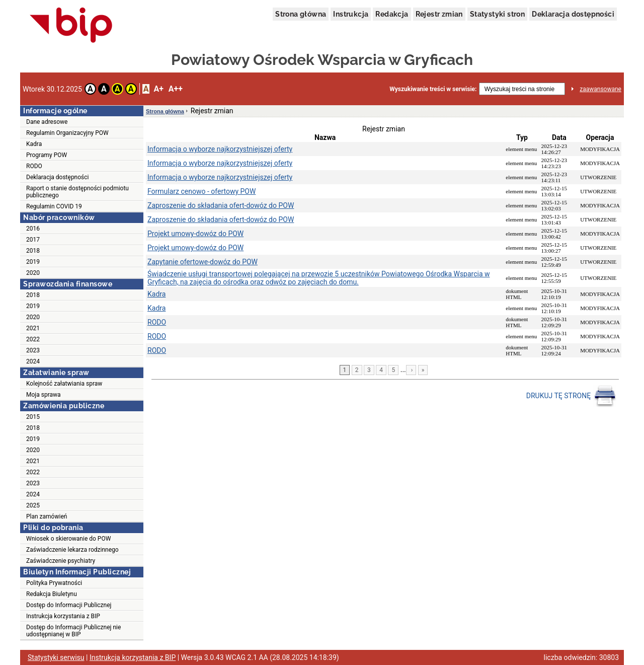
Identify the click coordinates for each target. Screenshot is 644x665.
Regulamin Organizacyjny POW (67, 133)
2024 (33, 361)
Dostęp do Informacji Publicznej (69, 605)
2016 (33, 229)
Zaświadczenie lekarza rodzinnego (72, 550)
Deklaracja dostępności (573, 14)
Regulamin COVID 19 (54, 206)
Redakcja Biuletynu (52, 594)
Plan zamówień (47, 516)
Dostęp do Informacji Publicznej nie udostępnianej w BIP (73, 631)
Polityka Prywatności (54, 583)
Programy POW (47, 155)
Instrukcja (351, 14)
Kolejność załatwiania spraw (64, 384)
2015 (33, 417)
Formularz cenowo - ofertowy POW (202, 191)
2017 (33, 240)
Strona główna (301, 14)
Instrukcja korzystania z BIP (63, 616)
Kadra (34, 144)
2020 (33, 273)
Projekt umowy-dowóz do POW (195, 234)
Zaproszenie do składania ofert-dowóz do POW (221, 205)
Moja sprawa (44, 395)
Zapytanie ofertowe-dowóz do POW (203, 262)
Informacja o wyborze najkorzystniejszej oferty (220, 149)
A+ (158, 89)
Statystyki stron (497, 14)
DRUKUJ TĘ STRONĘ (571, 396)
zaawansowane (600, 89)
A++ (176, 89)
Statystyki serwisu (56, 657)
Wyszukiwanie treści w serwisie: (433, 89)
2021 (33, 328)
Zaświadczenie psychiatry (61, 561)
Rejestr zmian (439, 14)
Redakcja (392, 14)
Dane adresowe (47, 122)
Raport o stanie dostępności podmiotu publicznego (77, 192)
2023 (33, 350)
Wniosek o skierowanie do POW (68, 539)
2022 (33, 339)
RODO (34, 166)
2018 (33, 251)
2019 (33, 262)
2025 (33, 505)
